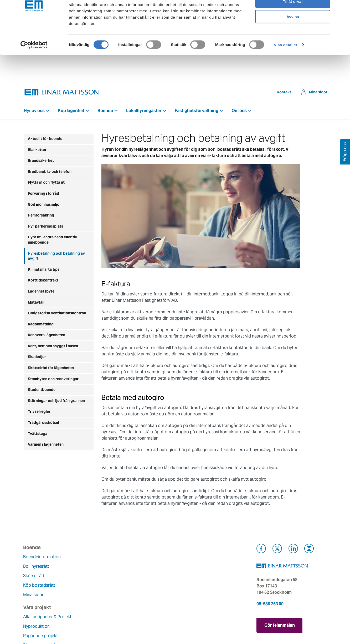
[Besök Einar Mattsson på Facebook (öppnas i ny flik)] (261, 549)
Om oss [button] (239, 111)
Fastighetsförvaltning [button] (197, 111)
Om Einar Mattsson (146, 557)
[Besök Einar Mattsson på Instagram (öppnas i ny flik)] (309, 549)
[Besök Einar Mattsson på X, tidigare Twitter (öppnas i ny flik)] (277, 549)
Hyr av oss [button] (34, 111)
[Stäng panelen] (342, 8)
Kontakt (284, 92)
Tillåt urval (293, 29)
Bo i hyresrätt (37, 566)
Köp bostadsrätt (40, 585)
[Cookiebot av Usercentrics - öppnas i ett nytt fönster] (34, 72)
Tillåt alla (293, 13)
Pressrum (188, 585)
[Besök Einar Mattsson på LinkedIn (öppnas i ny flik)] (293, 549)
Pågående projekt (93, 582)
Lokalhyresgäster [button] (144, 111)
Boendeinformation (42, 557)
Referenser (86, 601)
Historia (135, 576)
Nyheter (135, 604)
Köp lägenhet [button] (71, 111)
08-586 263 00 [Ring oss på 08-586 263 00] (270, 604)
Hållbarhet (137, 585)
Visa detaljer (285, 72)
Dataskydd (138, 614)
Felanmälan (190, 566)
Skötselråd (34, 576)
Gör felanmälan (280, 624)
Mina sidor (318, 92)
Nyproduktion (89, 573)
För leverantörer (195, 595)
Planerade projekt (93, 592)
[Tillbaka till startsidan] (62, 92)
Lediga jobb (139, 595)
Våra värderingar (143, 566)
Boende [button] (105, 111)
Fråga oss (189, 576)
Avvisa (293, 44)
